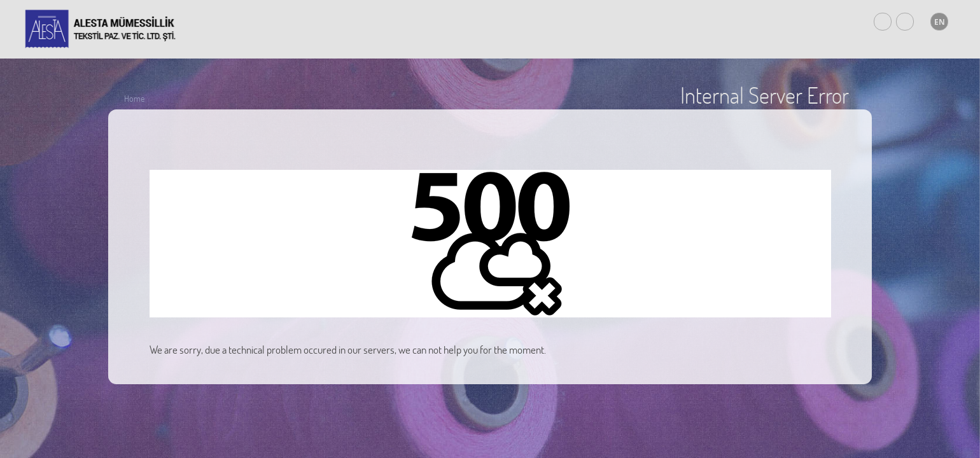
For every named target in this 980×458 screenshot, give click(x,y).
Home (134, 98)
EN (940, 22)
